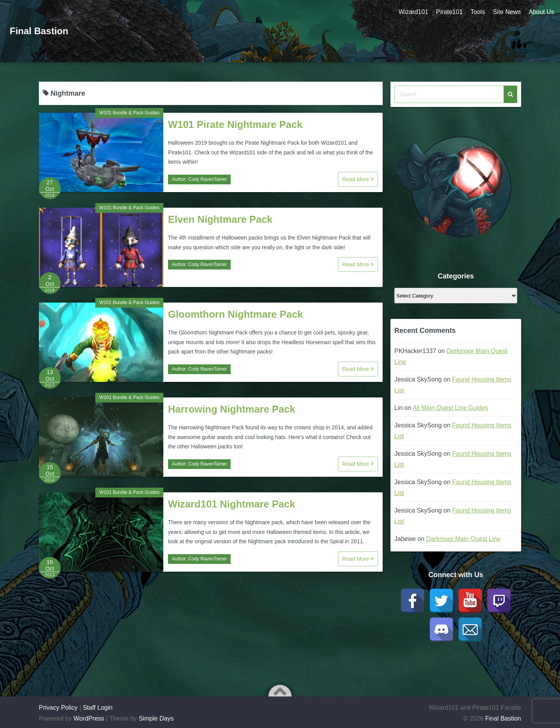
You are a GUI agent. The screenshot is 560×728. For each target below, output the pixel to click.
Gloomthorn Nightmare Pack (235, 314)
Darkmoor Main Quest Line (463, 539)
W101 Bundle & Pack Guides (129, 113)
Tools (478, 12)
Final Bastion (39, 31)
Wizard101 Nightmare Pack (232, 504)
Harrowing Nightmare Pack (232, 409)
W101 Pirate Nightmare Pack (235, 124)
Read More (358, 179)
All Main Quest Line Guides (450, 408)
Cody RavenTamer (207, 179)
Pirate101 (449, 12)
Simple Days (156, 718)
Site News (507, 12)
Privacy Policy (58, 708)
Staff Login (98, 708)
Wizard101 (413, 12)
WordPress (89, 718)
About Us (541, 12)
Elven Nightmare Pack (220, 219)
